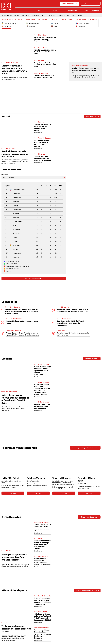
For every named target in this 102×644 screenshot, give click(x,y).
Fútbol (40, 10)
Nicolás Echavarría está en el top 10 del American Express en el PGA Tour (85, 70)
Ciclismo (55, 10)
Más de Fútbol (92, 116)
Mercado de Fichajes (38, 15)
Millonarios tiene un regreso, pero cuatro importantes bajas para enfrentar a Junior (72, 310)
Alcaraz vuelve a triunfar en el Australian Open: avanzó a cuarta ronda (42, 562)
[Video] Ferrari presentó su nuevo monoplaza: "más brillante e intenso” (15, 557)
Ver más (13, 493)
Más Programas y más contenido (85, 448)
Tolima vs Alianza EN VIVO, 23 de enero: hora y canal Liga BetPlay (42, 143)
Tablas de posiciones (69, 4)
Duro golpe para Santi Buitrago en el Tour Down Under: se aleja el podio (45, 65)
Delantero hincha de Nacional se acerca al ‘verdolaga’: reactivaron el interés (14, 70)
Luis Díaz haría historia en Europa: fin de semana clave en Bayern (42, 127)
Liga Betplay (25, 15)
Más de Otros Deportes (89, 517)
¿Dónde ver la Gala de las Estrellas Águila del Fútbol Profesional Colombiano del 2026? (42, 617)
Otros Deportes (72, 10)
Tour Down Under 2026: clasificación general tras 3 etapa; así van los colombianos (71, 323)
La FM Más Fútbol (10, 478)
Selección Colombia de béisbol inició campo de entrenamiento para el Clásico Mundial (42, 545)
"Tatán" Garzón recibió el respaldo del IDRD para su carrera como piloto (42, 528)
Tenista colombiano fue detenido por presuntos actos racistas (16, 629)
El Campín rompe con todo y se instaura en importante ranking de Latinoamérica (42, 601)
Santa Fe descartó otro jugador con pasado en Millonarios (73, 334)
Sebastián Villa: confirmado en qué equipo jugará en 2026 (44, 77)
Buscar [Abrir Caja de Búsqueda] (87, 4)
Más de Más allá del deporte (87, 590)
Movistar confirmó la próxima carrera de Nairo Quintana (42, 406)
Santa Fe (81, 15)
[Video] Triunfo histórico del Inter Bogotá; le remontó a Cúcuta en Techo (45, 52)
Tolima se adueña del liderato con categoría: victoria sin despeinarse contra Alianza (45, 39)
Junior (73, 15)
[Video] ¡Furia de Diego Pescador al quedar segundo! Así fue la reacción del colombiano (22, 334)
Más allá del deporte (93, 10)
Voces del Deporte (62, 478)
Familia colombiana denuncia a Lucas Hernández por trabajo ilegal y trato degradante (42, 634)
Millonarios (51, 15)
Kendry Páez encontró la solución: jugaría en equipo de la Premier (15, 154)
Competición (5, 174)
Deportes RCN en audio (86, 479)
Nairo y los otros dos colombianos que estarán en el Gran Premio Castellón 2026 (15, 399)
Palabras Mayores (36, 478)
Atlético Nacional (63, 15)
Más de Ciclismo (92, 359)
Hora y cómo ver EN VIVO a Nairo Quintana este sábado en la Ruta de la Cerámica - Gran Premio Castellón (22, 311)
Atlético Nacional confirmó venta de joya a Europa (22, 322)
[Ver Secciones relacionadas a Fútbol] (44, 10)
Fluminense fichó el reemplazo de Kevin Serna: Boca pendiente (42, 158)
